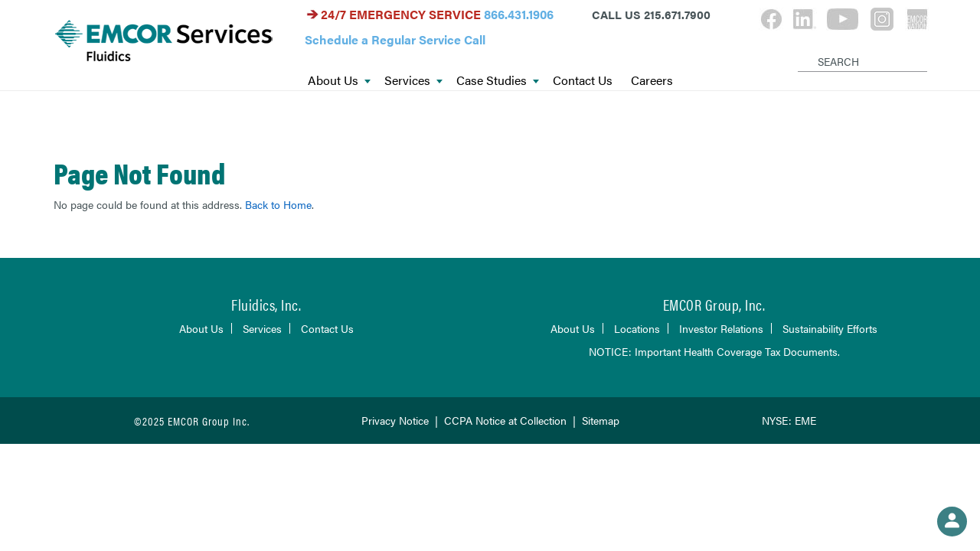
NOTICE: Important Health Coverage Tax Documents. (714, 351)
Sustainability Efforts (830, 328)
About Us (339, 81)
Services (413, 81)
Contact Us (583, 81)
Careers (652, 81)
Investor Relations (721, 328)
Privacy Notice (395, 420)
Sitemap (601, 420)
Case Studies (498, 81)
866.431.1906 (519, 14)
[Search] (800, 49)
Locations (637, 328)
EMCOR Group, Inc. (714, 304)
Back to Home (278, 204)
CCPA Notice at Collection (505, 420)
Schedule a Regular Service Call (395, 39)
